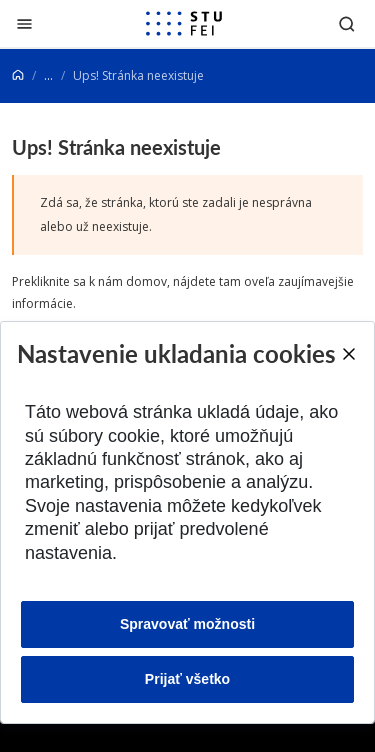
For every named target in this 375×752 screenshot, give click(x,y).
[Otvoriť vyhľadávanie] (347, 23)
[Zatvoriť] (24, 23)
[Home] (18, 75)
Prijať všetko (187, 679)
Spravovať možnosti (187, 624)
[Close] (348, 354)
